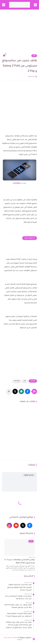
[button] (28, 391)
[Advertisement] (19, 33)
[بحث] (4, 5)
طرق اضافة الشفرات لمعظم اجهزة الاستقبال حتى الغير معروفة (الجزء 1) (19, 615)
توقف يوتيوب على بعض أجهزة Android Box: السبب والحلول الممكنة (18, 606)
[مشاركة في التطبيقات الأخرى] (9, 391)
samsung (17, 381)
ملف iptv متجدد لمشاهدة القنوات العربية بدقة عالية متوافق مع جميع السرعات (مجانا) (19, 588)
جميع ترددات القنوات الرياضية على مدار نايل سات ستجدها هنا (18, 598)
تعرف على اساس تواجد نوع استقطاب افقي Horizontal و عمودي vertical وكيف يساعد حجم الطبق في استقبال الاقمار (19, 625)
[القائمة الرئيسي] (35, 5)
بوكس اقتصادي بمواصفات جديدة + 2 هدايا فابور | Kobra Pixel (19, 561)
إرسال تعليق (29, 475)
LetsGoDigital (17, 183)
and (34, 56)
